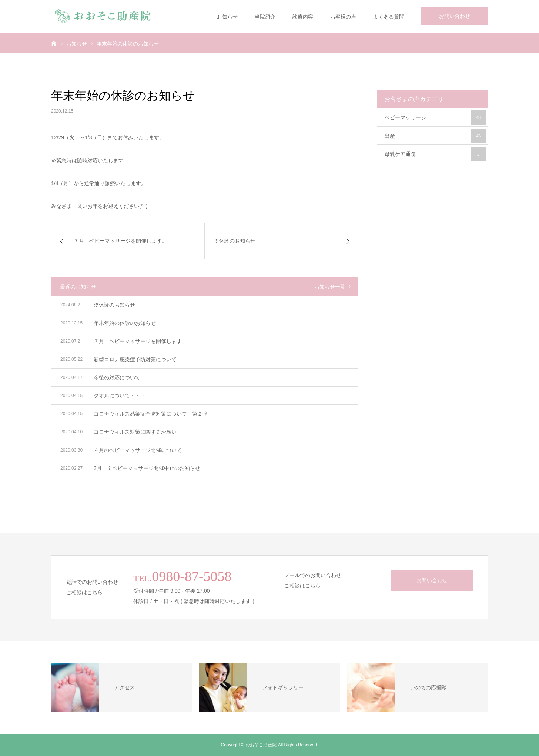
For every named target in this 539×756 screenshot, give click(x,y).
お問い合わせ (455, 16)
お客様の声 (343, 17)
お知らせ (227, 17)
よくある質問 (389, 17)
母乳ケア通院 (435, 154)
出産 (435, 136)
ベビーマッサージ (435, 117)
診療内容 (303, 17)
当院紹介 (265, 17)
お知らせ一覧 (330, 287)
